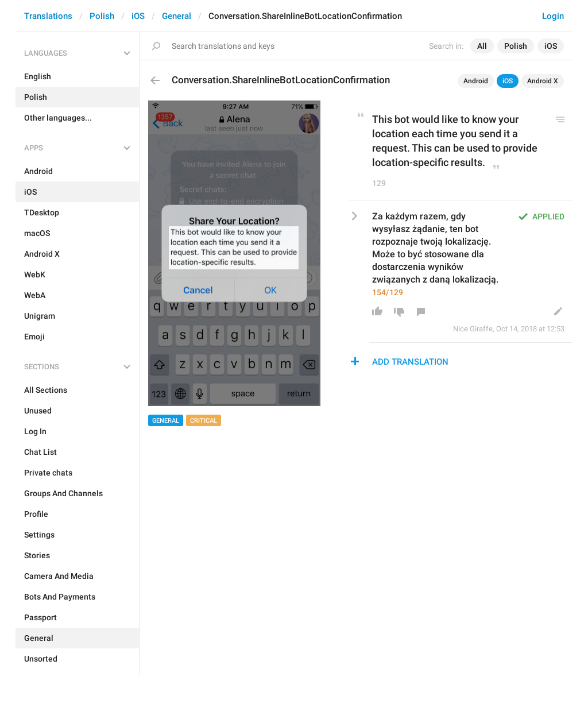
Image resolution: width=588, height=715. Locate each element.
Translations (48, 16)
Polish (102, 16)
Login (553, 16)
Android (476, 81)
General (177, 16)
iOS (138, 16)
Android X (543, 81)
